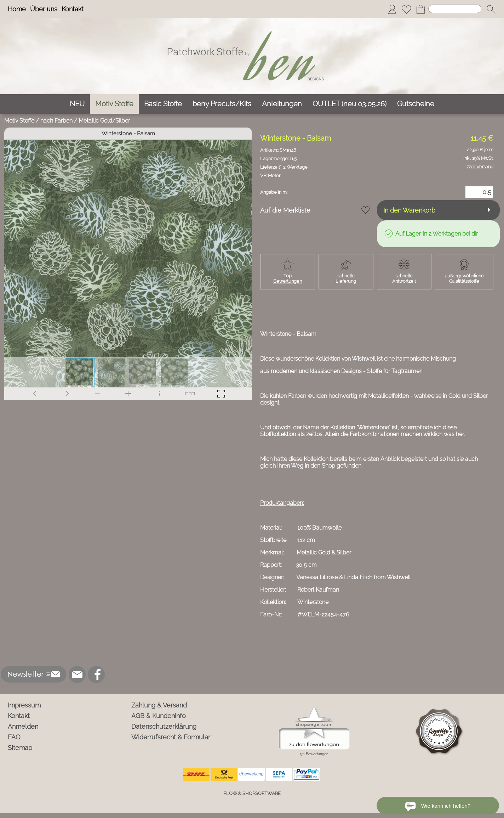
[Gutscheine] (416, 104)
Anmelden (23, 726)
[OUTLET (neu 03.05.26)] (350, 104)
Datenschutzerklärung (164, 726)
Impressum (24, 705)
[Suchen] (455, 9)
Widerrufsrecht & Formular (171, 737)
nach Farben (56, 121)
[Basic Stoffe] (163, 104)
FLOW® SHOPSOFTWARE (252, 793)
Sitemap (20, 748)
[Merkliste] (406, 9)
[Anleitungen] (282, 104)
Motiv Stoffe (19, 121)
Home (17, 9)
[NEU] (77, 104)
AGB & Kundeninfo (159, 716)
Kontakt (73, 9)
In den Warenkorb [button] (409, 210)
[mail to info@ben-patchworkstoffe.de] (77, 675)
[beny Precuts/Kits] (222, 104)
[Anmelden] (392, 9)
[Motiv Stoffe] (114, 104)
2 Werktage (284, 167)
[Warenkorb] (420, 9)
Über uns (44, 9)
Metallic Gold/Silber (104, 121)
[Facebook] (96, 675)
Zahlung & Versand (159, 705)
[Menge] (479, 192)
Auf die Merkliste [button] (285, 210)
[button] (491, 9)
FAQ (14, 737)
